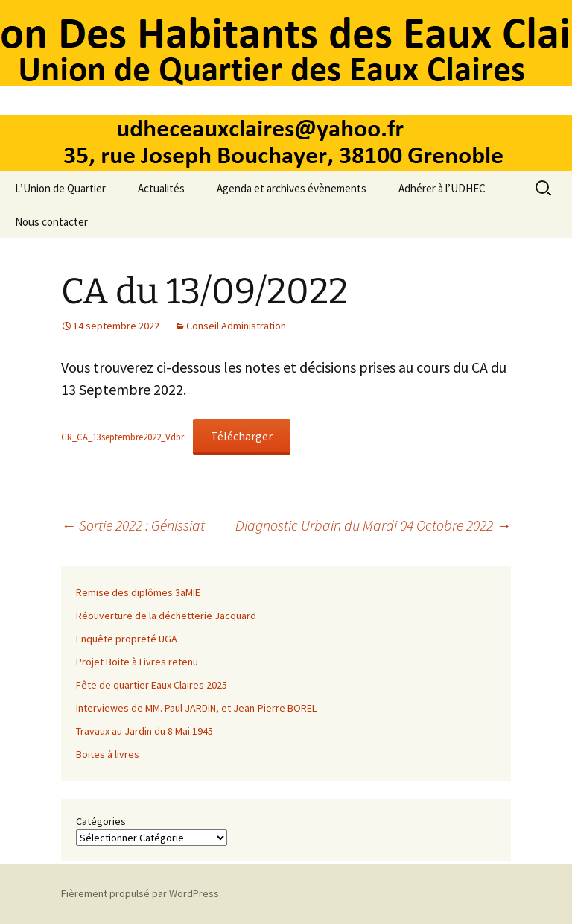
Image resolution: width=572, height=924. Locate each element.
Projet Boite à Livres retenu (137, 662)
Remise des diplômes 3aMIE (138, 592)
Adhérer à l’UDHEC (442, 188)
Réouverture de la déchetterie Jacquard (166, 616)
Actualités (161, 188)
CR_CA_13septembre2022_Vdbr (123, 437)
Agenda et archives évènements (292, 188)
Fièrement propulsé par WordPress (140, 893)
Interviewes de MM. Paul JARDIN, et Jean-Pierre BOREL (196, 708)
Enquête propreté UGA (127, 639)
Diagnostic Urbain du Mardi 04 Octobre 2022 (373, 525)
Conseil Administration (236, 326)
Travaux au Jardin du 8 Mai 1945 (144, 731)
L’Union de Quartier (60, 188)
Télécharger (242, 436)
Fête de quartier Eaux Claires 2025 (152, 685)
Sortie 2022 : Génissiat (133, 525)
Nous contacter (51, 222)
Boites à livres (108, 754)
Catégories (101, 821)
